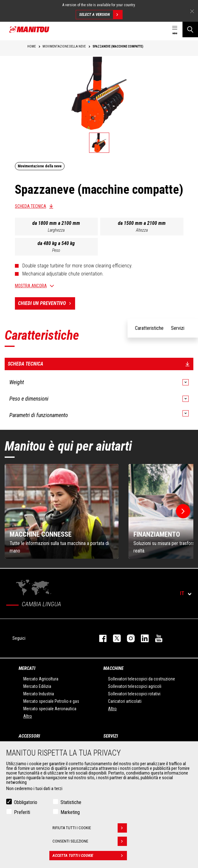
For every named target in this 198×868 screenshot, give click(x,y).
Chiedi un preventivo (47, 303)
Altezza (142, 230)
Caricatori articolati (125, 701)
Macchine (113, 668)
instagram (128, 638)
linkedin (142, 638)
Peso (56, 250)
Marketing (70, 812)
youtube (156, 638)
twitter (114, 638)
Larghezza (56, 230)
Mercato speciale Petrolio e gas (51, 701)
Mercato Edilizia (37, 686)
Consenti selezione (90, 841)
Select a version (101, 15)
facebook (100, 638)
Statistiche (71, 802)
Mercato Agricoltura (41, 679)
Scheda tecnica (31, 206)
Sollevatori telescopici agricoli (135, 686)
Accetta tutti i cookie (90, 856)
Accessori (29, 736)
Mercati (27, 668)
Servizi (111, 736)
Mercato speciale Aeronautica (50, 709)
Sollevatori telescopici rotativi (134, 694)
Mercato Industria (39, 694)
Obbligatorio (26, 802)
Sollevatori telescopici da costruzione (142, 679)
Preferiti (22, 812)
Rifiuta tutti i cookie (90, 828)
